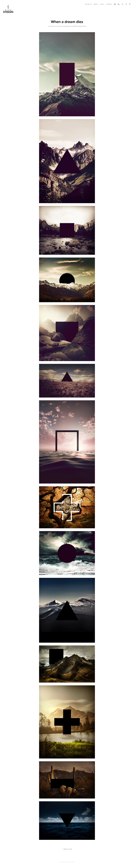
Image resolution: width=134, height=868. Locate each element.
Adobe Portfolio (70, 862)
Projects (88, 4)
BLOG (102, 4)
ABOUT (96, 4)
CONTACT (109, 4)
